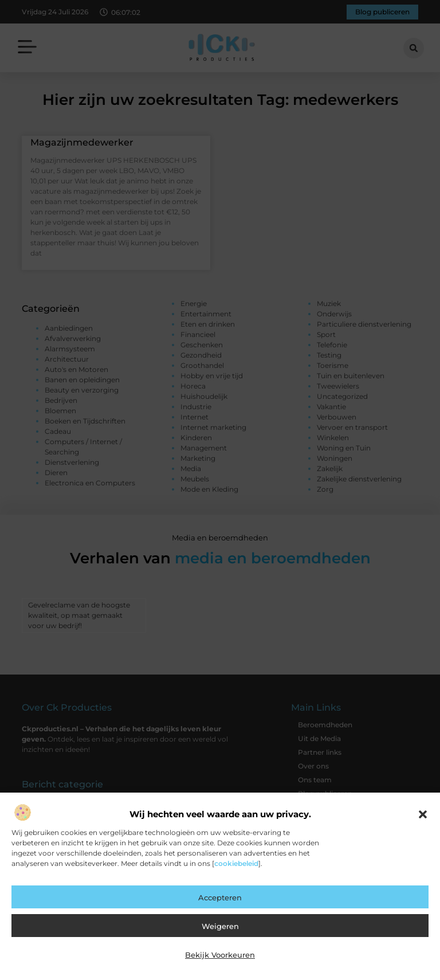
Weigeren (220, 926)
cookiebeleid (236, 863)
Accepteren (220, 897)
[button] (423, 814)
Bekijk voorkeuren (220, 955)
